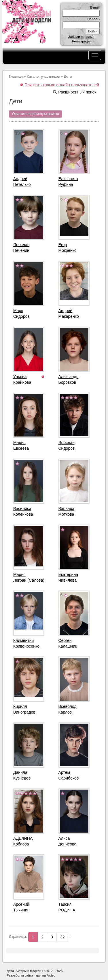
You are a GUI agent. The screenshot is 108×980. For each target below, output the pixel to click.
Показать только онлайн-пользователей (62, 85)
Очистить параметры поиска (36, 114)
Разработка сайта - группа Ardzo (31, 975)
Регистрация (82, 41)
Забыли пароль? (81, 37)
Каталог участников (43, 77)
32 (62, 937)
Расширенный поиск (75, 92)
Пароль (93, 19)
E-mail (95, 7)
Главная (16, 77)
